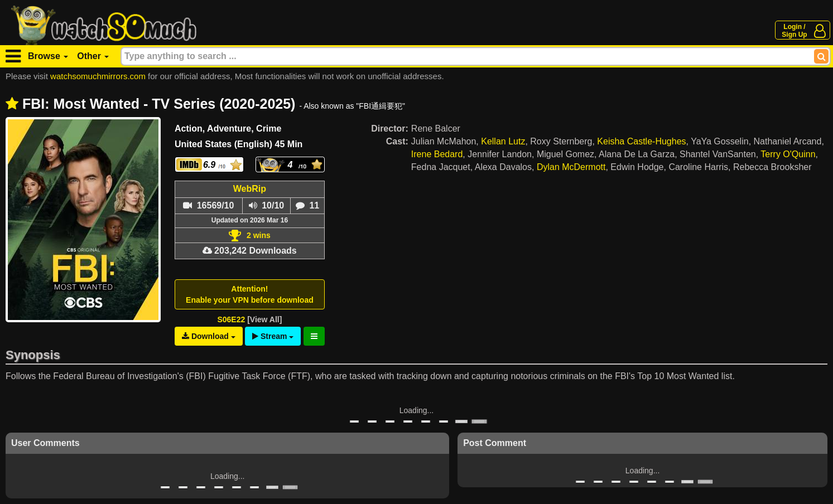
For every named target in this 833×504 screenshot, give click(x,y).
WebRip (250, 189)
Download (209, 336)
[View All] (264, 319)
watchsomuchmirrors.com (98, 76)
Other (93, 56)
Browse (48, 56)
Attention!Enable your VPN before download (250, 294)
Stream (273, 336)
